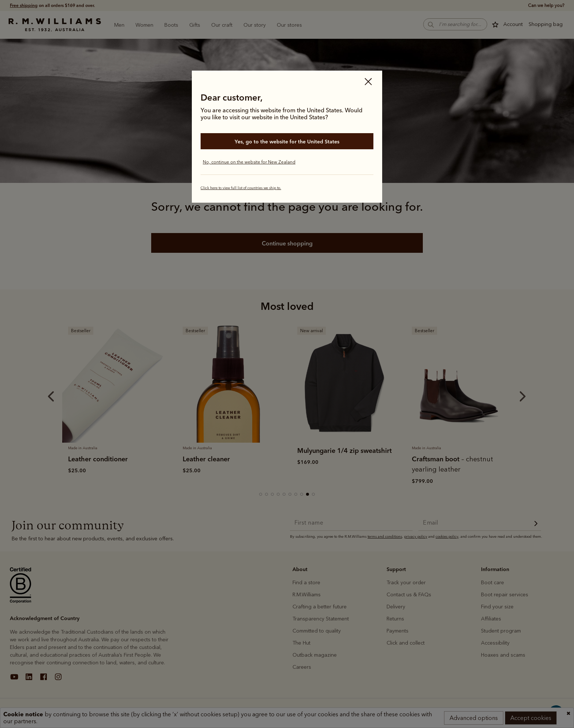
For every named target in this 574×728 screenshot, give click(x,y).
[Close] (368, 82)
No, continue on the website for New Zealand (249, 162)
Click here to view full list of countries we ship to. (241, 188)
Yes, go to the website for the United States (287, 142)
